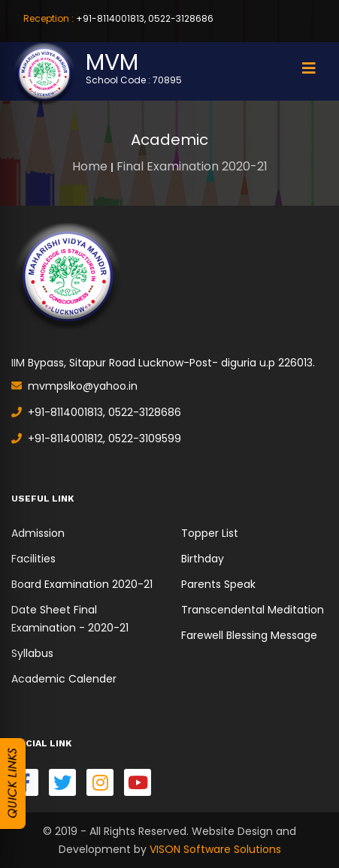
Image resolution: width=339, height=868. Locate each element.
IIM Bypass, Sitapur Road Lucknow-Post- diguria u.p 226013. (163, 363)
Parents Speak (218, 584)
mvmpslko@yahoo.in (74, 386)
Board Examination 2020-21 (82, 584)
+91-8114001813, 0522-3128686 (118, 18)
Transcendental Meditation (253, 610)
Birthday (203, 559)
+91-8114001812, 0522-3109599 (96, 439)
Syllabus (32, 653)
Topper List (210, 533)
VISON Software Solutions (215, 849)
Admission (38, 533)
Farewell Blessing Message (249, 635)
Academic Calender (64, 679)
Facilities (33, 559)
